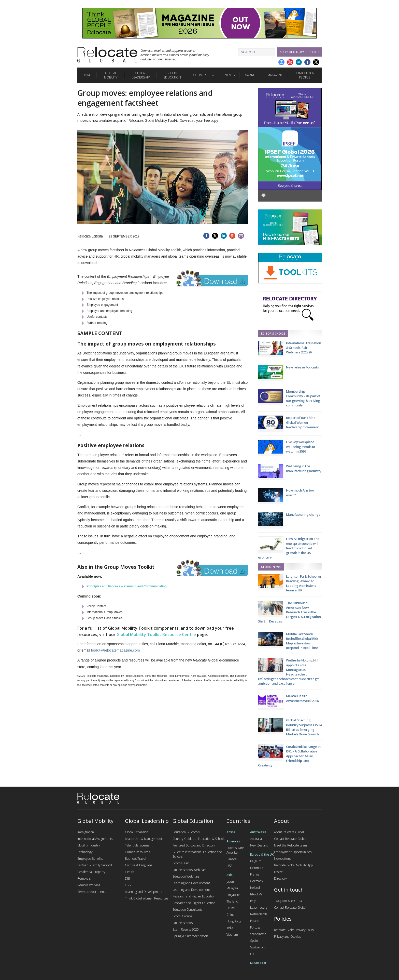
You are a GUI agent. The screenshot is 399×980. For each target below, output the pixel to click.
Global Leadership (141, 75)
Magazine (275, 75)
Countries (202, 75)
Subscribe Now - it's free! (300, 52)
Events (229, 75)
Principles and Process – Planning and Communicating (127, 586)
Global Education (172, 75)
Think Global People (305, 75)
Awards (251, 75)
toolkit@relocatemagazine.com (116, 650)
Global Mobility (111, 75)
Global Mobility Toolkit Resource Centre (156, 634)
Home (87, 75)
